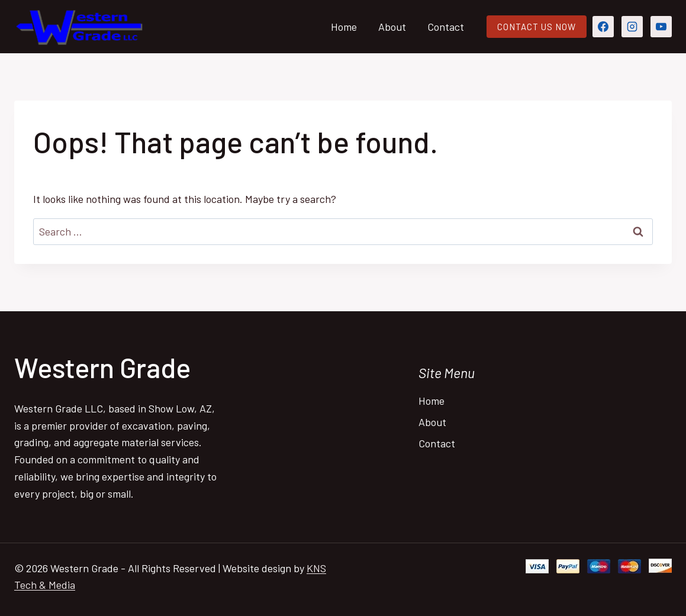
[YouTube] (661, 27)
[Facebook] (603, 27)
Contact (446, 27)
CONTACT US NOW (537, 27)
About (392, 27)
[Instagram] (632, 27)
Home (344, 27)
